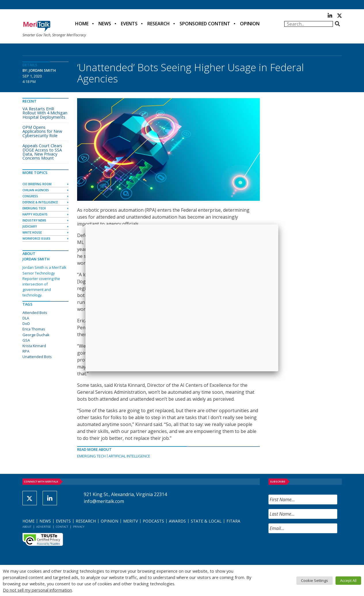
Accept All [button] (348, 580)
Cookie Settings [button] (315, 580)
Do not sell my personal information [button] (37, 590)
